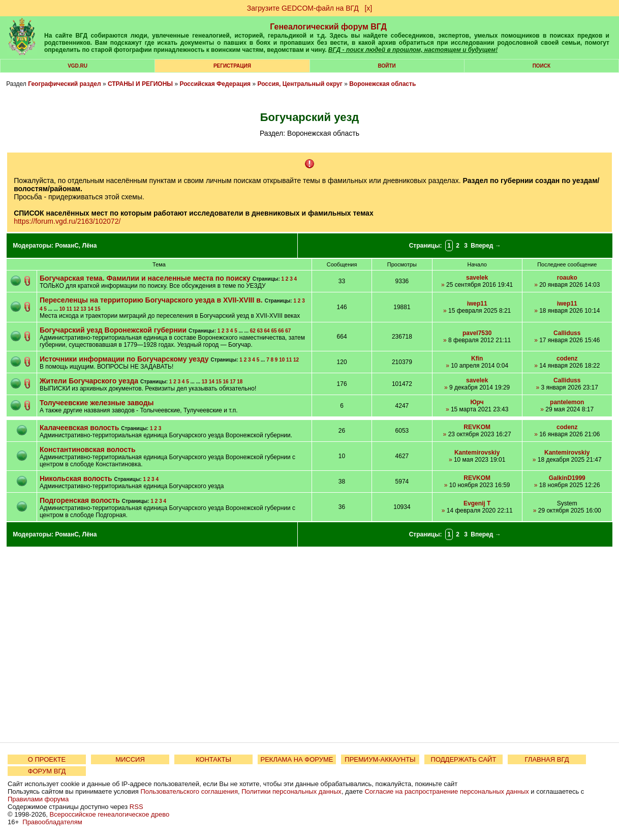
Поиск (541, 66)
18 (240, 382)
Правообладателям (52, 822)
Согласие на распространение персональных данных (446, 791)
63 (260, 331)
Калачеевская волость (79, 428)
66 (281, 331)
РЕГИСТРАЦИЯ (232, 66)
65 (274, 331)
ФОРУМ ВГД (47, 771)
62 (253, 331)
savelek (477, 278)
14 (90, 309)
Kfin (477, 358)
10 (62, 309)
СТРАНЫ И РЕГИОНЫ (140, 84)
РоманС (67, 246)
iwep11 (477, 304)
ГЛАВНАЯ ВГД (547, 759)
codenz (567, 358)
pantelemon (567, 402)
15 (97, 309)
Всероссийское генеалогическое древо (110, 814)
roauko (567, 278)
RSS (136, 807)
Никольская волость (76, 478)
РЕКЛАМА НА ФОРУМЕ (297, 759)
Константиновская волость (88, 449)
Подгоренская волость (80, 500)
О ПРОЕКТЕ (47, 759)
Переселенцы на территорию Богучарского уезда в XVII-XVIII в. (151, 300)
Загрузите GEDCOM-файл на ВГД (303, 8)
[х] (368, 8)
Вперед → (486, 246)
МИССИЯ (130, 759)
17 (233, 382)
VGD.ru (78, 66)
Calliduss (567, 333)
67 (288, 331)
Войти (387, 66)
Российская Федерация (215, 84)
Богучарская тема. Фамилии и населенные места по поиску (145, 278)
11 (69, 309)
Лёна (89, 246)
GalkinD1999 (567, 478)
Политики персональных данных (291, 791)
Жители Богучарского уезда (89, 381)
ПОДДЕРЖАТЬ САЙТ (464, 759)
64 (267, 331)
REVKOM (477, 427)
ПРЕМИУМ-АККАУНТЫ (380, 759)
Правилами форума (38, 799)
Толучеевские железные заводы (97, 403)
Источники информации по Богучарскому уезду (124, 359)
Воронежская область (382, 84)
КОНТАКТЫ (213, 759)
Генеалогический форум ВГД (328, 27)
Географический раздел (64, 84)
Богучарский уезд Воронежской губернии (113, 330)
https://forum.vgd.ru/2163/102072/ (67, 221)
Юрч (477, 402)
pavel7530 (477, 333)
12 (76, 309)
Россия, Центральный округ (300, 84)
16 (225, 382)
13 (84, 309)
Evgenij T (477, 503)
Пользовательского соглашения (189, 791)
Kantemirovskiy (477, 453)
